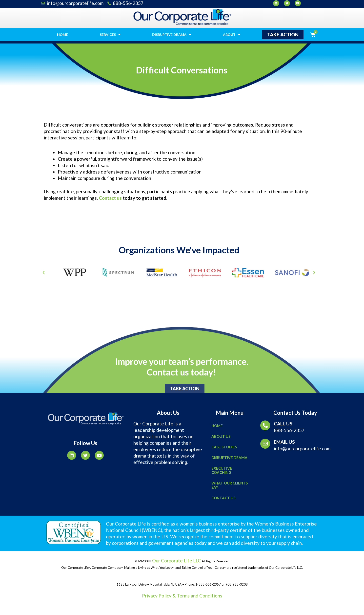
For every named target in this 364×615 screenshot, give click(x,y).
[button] (283, 34)
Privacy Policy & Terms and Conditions (182, 596)
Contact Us (223, 498)
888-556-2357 (289, 430)
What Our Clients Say (230, 485)
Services (110, 35)
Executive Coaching (222, 470)
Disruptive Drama (172, 35)
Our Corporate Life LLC (176, 560)
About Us (221, 436)
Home (62, 34)
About (232, 35)
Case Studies (224, 447)
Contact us (110, 198)
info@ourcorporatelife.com (302, 449)
